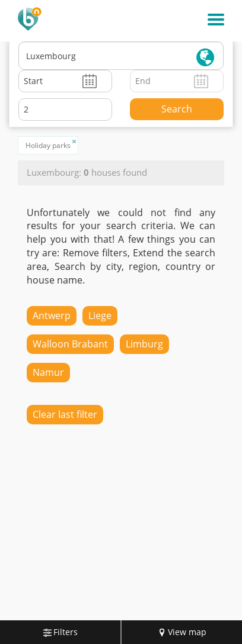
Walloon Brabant (70, 344)
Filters (60, 632)
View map (182, 632)
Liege (100, 315)
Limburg (144, 344)
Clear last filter (65, 414)
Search (177, 109)
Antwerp (52, 315)
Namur (48, 372)
